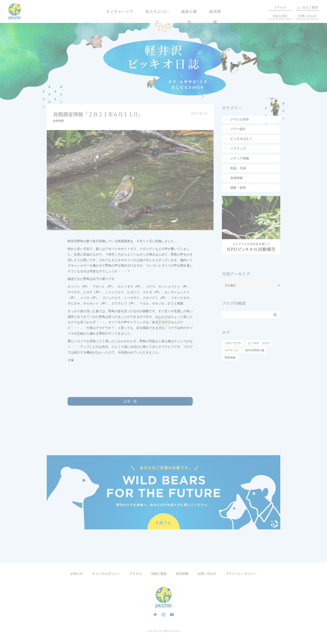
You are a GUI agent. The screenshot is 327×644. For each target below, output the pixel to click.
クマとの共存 (240, 119)
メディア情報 (240, 158)
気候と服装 (159, 573)
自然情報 (58, 121)
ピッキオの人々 (241, 139)
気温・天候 (238, 168)
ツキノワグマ (233, 343)
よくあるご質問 (307, 7)
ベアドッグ (238, 148)
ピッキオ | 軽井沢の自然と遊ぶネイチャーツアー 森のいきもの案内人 (163, 598)
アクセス (280, 7)
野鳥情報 (230, 358)
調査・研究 (238, 188)
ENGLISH (280, 16)
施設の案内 (189, 17)
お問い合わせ (307, 16)
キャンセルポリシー (106, 573)
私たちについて (157, 17)
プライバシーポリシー (241, 573)
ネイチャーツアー (120, 17)
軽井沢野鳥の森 (255, 350)
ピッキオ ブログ (259, 343)
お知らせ (77, 573)
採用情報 (215, 17)
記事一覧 (130, 401)
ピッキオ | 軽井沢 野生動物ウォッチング (15, 11)
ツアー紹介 (238, 129)
